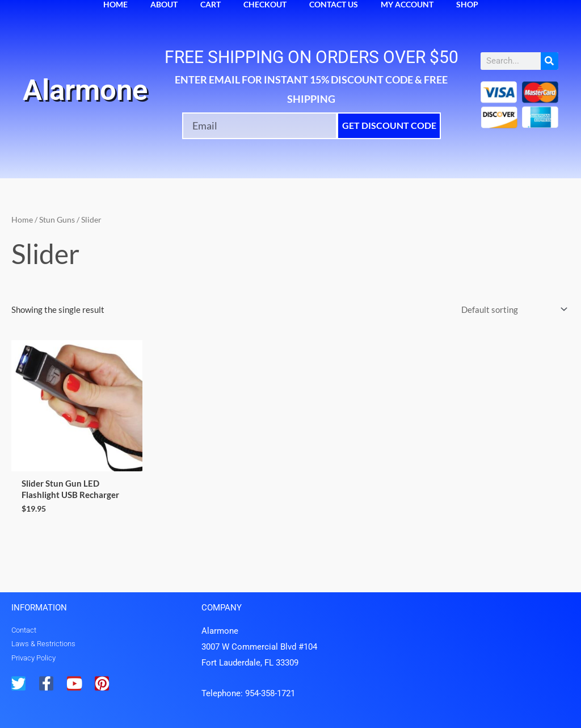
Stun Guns (57, 219)
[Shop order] (512, 310)
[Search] (550, 61)
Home (22, 219)
